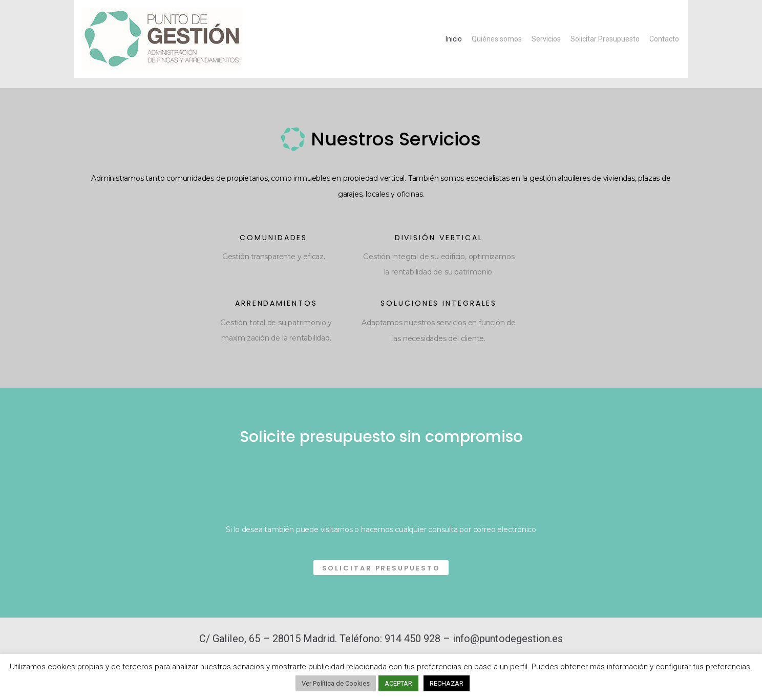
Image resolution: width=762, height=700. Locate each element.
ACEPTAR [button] (398, 683)
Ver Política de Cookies (336, 683)
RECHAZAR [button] (447, 683)
